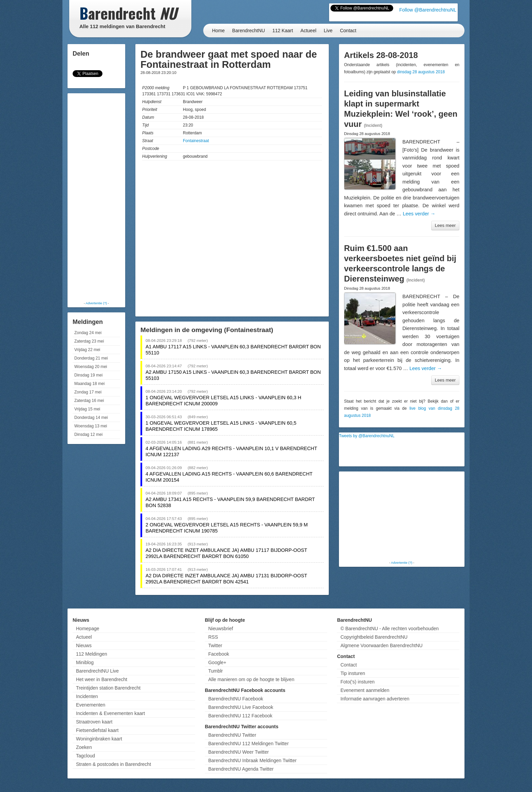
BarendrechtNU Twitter (232, 735)
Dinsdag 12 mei (88, 434)
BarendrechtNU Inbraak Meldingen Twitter (252, 760)
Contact (348, 31)
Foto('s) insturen (357, 682)
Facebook (219, 654)
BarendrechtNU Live (97, 671)
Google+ (217, 662)
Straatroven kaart (94, 722)
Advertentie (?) (96, 303)
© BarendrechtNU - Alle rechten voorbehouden (389, 629)
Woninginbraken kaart (99, 739)
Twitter (215, 645)
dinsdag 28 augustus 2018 (421, 72)
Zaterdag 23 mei (89, 341)
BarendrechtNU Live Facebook (241, 707)
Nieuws (84, 645)
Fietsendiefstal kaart (97, 730)
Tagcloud (85, 756)
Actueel (309, 31)
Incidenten (87, 696)
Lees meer (445, 225)
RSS (213, 637)
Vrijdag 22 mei (87, 350)
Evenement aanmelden (365, 690)
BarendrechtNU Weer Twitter (239, 752)
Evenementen (91, 705)
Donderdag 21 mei (91, 358)
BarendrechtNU (249, 31)
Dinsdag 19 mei (88, 375)
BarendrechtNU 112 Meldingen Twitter (249, 743)
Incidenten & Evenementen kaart (110, 713)
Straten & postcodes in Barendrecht (113, 764)
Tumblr (216, 671)
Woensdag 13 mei (91, 426)
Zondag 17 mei (88, 392)
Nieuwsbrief (221, 629)
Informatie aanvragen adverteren (375, 699)
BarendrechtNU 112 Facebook (240, 716)
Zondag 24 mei (88, 333)
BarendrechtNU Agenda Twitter (241, 769)
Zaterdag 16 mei (89, 401)
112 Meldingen (92, 654)
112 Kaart (283, 31)
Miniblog (85, 662)
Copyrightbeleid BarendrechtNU (374, 637)
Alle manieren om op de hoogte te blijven (251, 679)
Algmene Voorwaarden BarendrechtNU (381, 645)
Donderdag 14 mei (91, 418)
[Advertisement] (96, 197)
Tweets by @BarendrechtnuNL (367, 436)
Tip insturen (353, 673)
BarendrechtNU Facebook (236, 699)
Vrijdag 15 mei (87, 409)
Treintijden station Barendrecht (108, 688)
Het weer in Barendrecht (102, 679)
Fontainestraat (196, 141)
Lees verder (419, 214)
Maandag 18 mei (89, 384)
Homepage (88, 629)
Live (328, 31)
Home (218, 31)
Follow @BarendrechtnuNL (428, 10)
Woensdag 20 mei (91, 367)
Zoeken (84, 747)
